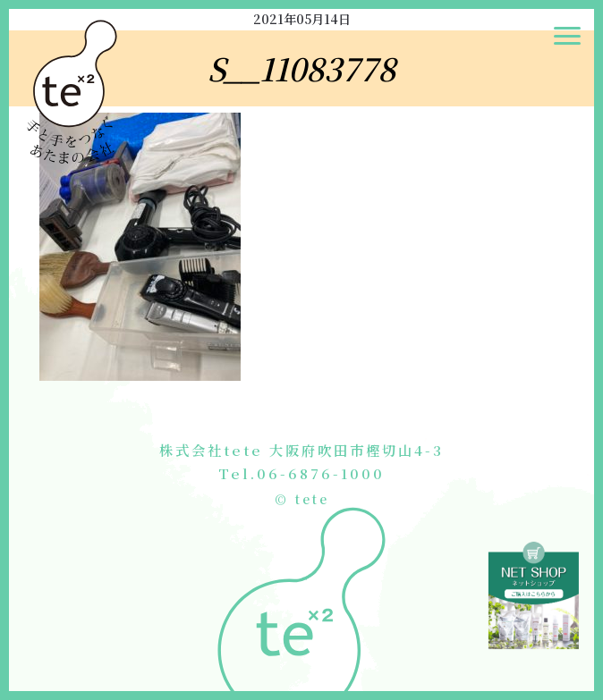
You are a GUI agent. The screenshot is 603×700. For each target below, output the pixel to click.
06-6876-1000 (321, 473)
